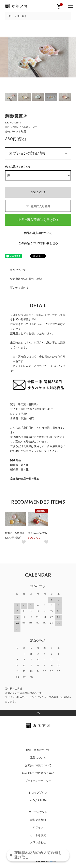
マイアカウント (38, 812)
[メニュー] (70, 6)
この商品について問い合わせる (38, 243)
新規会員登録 (38, 820)
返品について (18, 270)
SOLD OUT (38, 192)
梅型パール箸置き (15, 533)
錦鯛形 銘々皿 (19, 465)
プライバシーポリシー (38, 781)
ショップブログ (38, 793)
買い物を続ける (19, 288)
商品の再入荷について (38, 233)
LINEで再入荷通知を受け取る (38, 220)
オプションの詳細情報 (27, 153)
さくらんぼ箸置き (37, 533)
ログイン (38, 828)
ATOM (42, 800)
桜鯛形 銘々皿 (19, 470)
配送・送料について (38, 750)
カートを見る (38, 835)
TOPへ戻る (38, 713)
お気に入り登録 (38, 206)
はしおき (22, 16)
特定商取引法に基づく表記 (26, 279)
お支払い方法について (38, 765)
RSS (32, 800)
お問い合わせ (38, 842)
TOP (10, 16)
